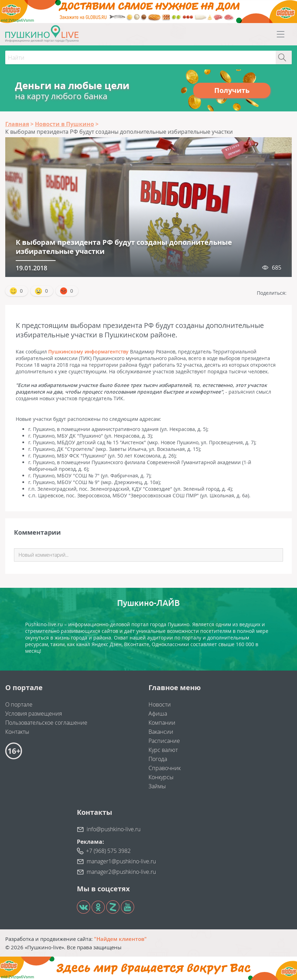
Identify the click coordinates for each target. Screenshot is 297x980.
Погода (158, 759)
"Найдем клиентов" (120, 939)
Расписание (164, 741)
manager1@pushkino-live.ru (121, 861)
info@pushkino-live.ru (114, 829)
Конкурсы (161, 777)
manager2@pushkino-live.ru (121, 872)
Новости (160, 704)
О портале (19, 704)
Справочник (165, 768)
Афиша (158, 714)
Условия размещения (34, 714)
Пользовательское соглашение (46, 723)
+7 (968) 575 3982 (108, 851)
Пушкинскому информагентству (88, 352)
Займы (157, 786)
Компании (162, 723)
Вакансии (161, 732)
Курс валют (163, 750)
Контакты (17, 732)
